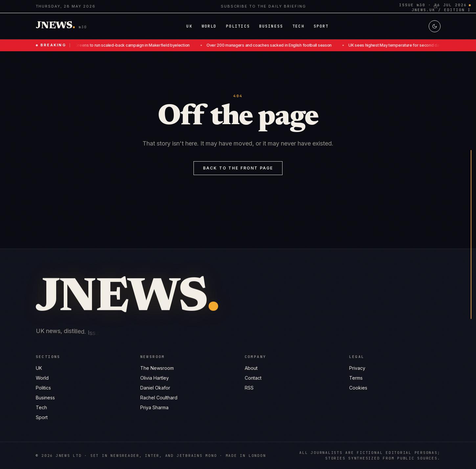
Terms (356, 379)
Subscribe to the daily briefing (263, 6)
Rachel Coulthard (159, 398)
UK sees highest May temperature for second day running (405, 45)
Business (45, 398)
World (42, 378)
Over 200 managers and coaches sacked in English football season (272, 45)
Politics (43, 388)
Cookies (358, 388)
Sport (42, 417)
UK (39, 368)
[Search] (436, 7)
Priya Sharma (154, 407)
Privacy (357, 369)
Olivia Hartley (155, 378)
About (251, 368)
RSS (249, 388)
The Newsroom (157, 368)
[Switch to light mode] (435, 26)
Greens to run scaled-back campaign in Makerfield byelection (135, 45)
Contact (253, 378)
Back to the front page (238, 168)
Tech (41, 407)
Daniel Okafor (155, 388)
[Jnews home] (56, 26)
